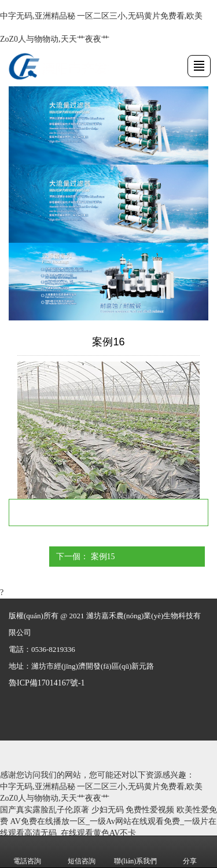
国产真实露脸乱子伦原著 (45, 810)
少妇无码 (108, 810)
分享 (190, 852)
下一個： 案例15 (86, 557)
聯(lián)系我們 (135, 852)
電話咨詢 (27, 852)
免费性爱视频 (150, 810)
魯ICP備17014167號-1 (47, 683)
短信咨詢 (82, 852)
